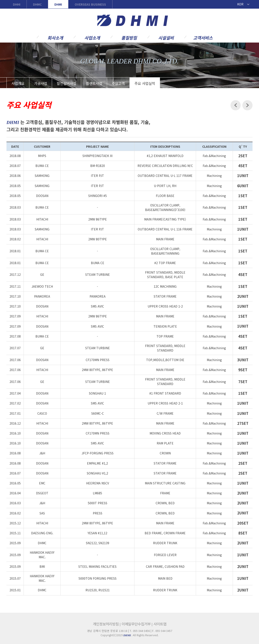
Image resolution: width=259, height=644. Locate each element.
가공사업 (41, 83)
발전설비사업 (66, 83)
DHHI (17, 4)
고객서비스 (203, 37)
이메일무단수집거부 (136, 624)
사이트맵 (160, 624)
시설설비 (166, 37)
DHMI (58, 4)
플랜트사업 (94, 83)
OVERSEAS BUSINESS (90, 4)
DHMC (37, 4)
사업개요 (18, 83)
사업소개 (92, 37)
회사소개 (55, 37)
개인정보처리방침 (106, 624)
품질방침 (129, 37)
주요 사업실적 (145, 83)
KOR (240, 4)
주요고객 (118, 83)
